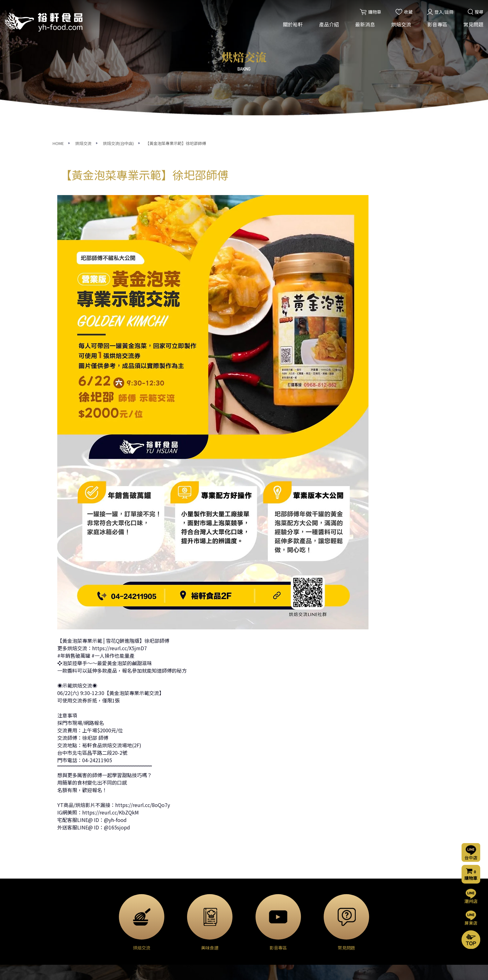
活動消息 (191, 892)
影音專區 (437, 24)
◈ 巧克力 (129, 910)
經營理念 (66, 901)
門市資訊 (317, 927)
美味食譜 (254, 917)
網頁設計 (328, 970)
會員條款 (317, 944)
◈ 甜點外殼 (131, 918)
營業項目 (66, 909)
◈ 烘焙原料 (131, 892)
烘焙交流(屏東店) (262, 901)
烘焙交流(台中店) (262, 892)
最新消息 (365, 24)
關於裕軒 (293, 24)
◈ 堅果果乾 (131, 927)
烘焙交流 (401, 24)
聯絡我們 (318, 902)
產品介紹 (329, 24)
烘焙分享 (254, 909)
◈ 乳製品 (129, 901)
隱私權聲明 (319, 936)
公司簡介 (66, 892)
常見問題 (473, 24)
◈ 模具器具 (131, 936)
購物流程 (317, 919)
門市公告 (191, 909)
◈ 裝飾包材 (131, 945)
